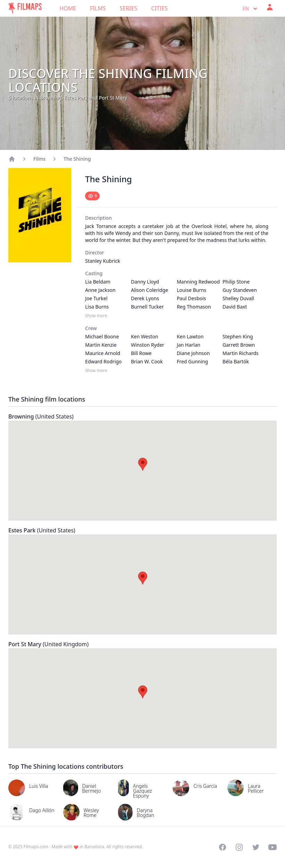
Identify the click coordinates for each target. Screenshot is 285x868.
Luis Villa (39, 786)
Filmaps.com (36, 847)
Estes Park (42, 530)
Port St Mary (48, 644)
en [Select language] (251, 9)
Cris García (205, 786)
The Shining (77, 159)
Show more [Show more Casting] (96, 316)
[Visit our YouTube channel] (273, 847)
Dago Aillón (42, 810)
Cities (159, 8)
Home (68, 8)
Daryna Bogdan (145, 813)
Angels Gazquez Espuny (142, 791)
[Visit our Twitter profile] (256, 847)
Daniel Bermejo (92, 788)
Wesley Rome (91, 813)
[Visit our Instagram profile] (239, 847)
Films (98, 8)
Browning (41, 416)
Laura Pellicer (256, 788)
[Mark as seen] (92, 196)
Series (129, 8)
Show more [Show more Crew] (96, 371)
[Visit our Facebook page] (223, 847)
